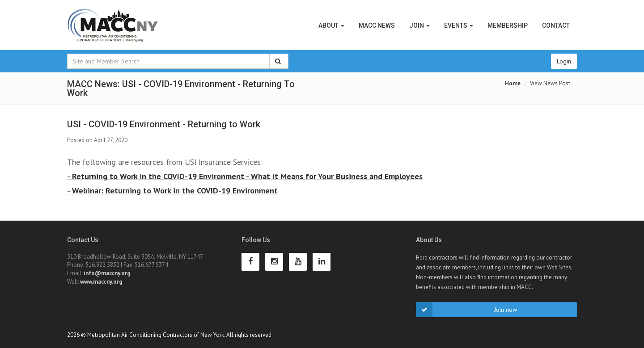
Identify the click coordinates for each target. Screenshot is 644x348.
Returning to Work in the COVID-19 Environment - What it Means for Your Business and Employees (247, 176)
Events (459, 25)
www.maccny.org (101, 282)
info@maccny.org (107, 273)
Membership (508, 25)
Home (513, 83)
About (331, 25)
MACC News (377, 25)
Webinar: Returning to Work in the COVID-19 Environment (175, 191)
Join (419, 25)
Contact (556, 25)
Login (564, 61)
